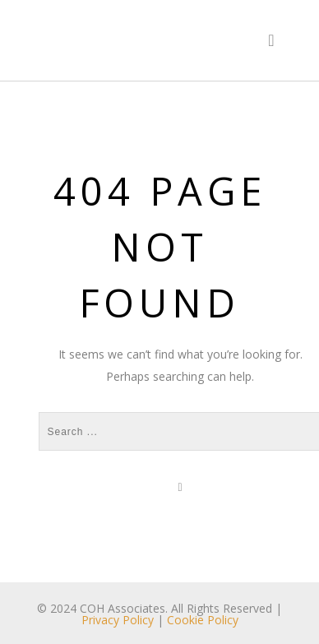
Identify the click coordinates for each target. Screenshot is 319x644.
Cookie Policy (203, 620)
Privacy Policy (118, 620)
